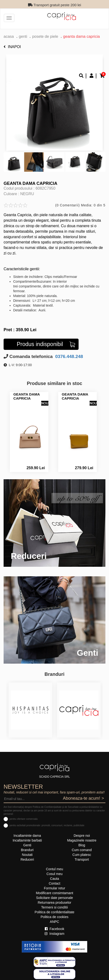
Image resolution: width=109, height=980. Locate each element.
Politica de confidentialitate (55, 912)
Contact (54, 883)
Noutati (27, 855)
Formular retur (54, 888)
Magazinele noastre (82, 840)
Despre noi (82, 836)
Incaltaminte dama (27, 836)
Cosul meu (54, 874)
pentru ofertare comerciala (24, 819)
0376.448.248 (69, 356)
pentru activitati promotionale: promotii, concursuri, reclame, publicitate (47, 825)
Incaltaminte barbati (27, 840)
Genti (23, 36)
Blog (82, 845)
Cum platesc (82, 855)
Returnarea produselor (54, 903)
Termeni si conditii (54, 907)
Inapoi (12, 47)
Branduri (27, 850)
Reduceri (27, 859)
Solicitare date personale (54, 898)
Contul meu (55, 869)
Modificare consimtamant (55, 893)
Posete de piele (45, 36)
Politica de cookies (55, 917)
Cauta (54, 879)
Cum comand (82, 850)
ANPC (54, 922)
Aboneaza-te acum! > (83, 798)
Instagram (54, 934)
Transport (82, 859)
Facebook (54, 929)
